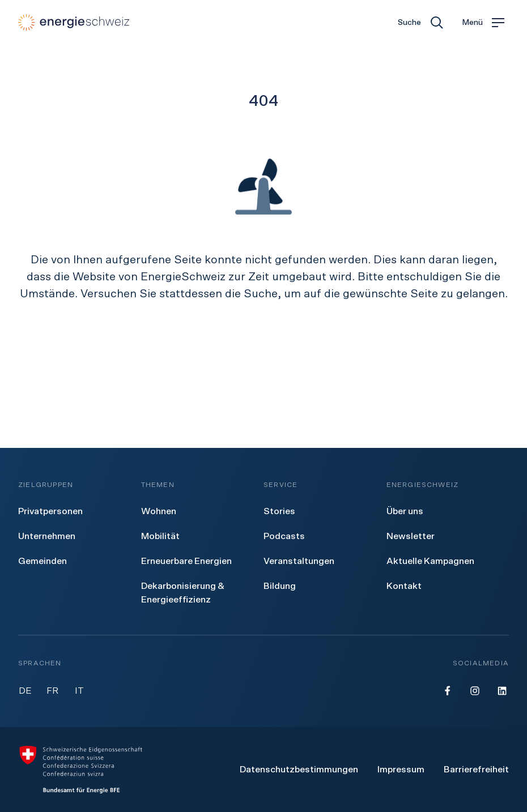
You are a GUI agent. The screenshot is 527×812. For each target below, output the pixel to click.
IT (79, 691)
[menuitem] (50, 511)
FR (52, 691)
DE (25, 691)
